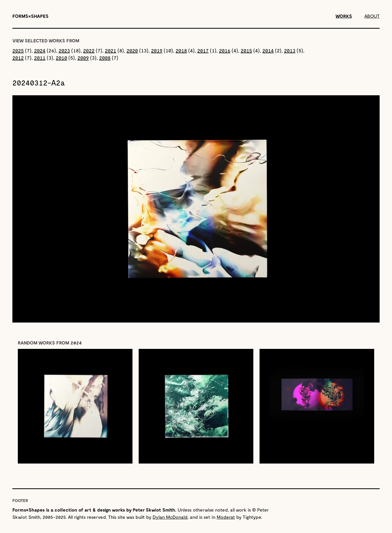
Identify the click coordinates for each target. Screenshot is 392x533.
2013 (290, 50)
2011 (40, 58)
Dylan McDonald (170, 517)
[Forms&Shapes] (30, 16)
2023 (64, 50)
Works (344, 16)
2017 (203, 50)
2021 (111, 50)
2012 (18, 58)
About (372, 16)
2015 (246, 50)
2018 (181, 50)
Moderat (226, 517)
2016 (225, 50)
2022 (89, 50)
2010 (61, 58)
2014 (268, 50)
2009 (83, 58)
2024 (40, 50)
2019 (157, 50)
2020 (132, 50)
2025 (18, 50)
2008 (105, 58)
